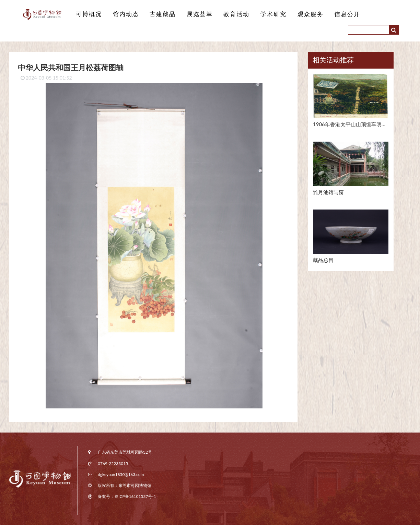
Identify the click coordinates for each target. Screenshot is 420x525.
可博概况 (89, 14)
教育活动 (236, 14)
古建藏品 (163, 14)
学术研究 (273, 14)
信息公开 (347, 14)
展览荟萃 (200, 14)
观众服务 (311, 14)
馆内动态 (126, 14)
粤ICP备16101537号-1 (135, 496)
